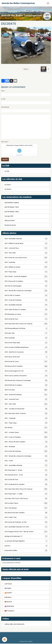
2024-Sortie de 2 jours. (26, 362)
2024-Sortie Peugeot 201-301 (26, 371)
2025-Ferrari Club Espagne (26, 286)
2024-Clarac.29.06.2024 (26, 357)
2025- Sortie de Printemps (26, 300)
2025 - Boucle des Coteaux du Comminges (26, 291)
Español (8, 593)
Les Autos (8, 185)
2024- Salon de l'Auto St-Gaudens (26, 310)
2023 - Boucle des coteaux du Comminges (26, 456)
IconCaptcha (19, 155)
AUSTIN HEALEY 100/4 (12, 207)
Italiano (8, 597)
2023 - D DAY (26, 461)
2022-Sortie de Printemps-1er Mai (26, 522)
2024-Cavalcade (26, 338)
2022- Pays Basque (26, 508)
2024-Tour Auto (26, 390)
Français (8, 584)
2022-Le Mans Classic (26, 503)
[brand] (18, 3)
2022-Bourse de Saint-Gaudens (26, 513)
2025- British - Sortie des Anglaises (26, 276)
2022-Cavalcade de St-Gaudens (26, 484)
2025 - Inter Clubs (26, 253)
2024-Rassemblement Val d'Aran (26, 328)
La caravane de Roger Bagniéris (26, 541)
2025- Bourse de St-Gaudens (26, 281)
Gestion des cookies (26, 641)
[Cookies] (5, 639)
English (8, 588)
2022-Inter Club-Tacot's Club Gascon (26, 499)
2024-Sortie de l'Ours (26, 319)
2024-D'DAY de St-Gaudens (26, 385)
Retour (26, 69)
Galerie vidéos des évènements (14, 624)
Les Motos (8, 189)
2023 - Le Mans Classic (26, 432)
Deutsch (8, 602)
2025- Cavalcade (26, 262)
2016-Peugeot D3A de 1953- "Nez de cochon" (26, 532)
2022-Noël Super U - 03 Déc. (26, 470)
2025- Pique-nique (26, 272)
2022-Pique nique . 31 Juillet (26, 494)
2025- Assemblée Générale (26, 305)
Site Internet (5, 107)
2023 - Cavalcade (26, 418)
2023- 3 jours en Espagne (26, 437)
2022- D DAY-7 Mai (26, 517)
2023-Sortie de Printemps (26, 451)
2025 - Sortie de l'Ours (26, 248)
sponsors (26, 546)
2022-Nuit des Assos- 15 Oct (26, 475)
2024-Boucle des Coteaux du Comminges (26, 380)
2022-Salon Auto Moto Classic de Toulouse (26, 489)
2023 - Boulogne (26, 447)
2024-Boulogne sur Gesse (26, 314)
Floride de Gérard (10, 225)
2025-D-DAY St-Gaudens (26, 295)
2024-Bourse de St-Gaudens (26, 366)
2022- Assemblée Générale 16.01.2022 (26, 527)
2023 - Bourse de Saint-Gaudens (26, 442)
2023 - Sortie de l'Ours (26, 399)
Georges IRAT (9, 216)
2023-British (26, 428)
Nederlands (9, 606)
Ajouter (5, 159)
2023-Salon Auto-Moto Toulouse (26, 413)
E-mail (3, 99)
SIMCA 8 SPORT (10, 221)
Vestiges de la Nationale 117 (26, 536)
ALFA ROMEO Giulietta (12, 203)
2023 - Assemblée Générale (26, 465)
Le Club (7, 171)
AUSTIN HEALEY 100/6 (12, 212)
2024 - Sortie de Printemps (26, 395)
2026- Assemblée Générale (26, 239)
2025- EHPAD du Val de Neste (26, 243)
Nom (3, 91)
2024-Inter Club (26, 333)
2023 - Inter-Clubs (26, 404)
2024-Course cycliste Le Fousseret (26, 376)
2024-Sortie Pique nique (26, 343)
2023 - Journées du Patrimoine (26, 409)
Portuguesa (9, 611)
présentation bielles (26, 550)
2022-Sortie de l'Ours (26, 480)
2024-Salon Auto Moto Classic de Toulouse (26, 324)
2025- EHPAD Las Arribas (26, 267)
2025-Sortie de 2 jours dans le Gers (26, 258)
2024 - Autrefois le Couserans (26, 352)
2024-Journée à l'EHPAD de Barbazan (26, 347)
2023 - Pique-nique (26, 423)
